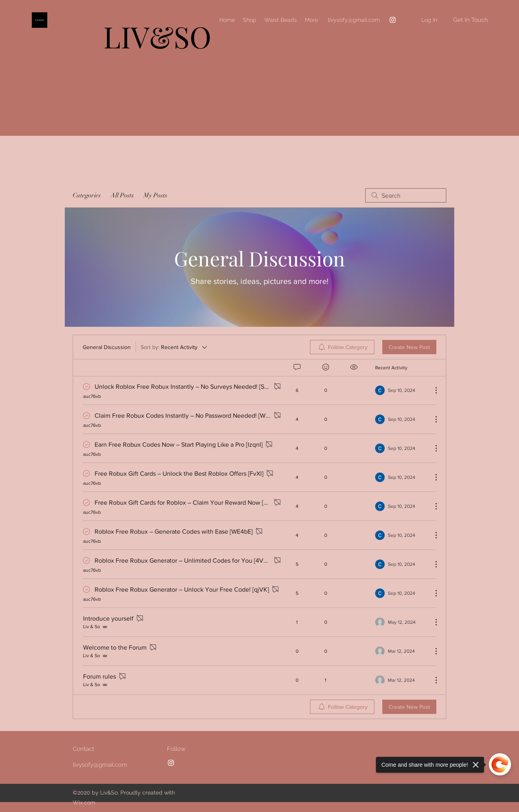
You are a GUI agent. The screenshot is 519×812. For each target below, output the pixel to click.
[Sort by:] (174, 347)
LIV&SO (157, 36)
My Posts (155, 195)
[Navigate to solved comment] (89, 387)
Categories (87, 195)
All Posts (122, 195)
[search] (406, 195)
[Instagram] (393, 20)
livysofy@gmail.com (354, 20)
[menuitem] (342, 347)
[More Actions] (432, 390)
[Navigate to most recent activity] (401, 390)
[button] (470, 20)
